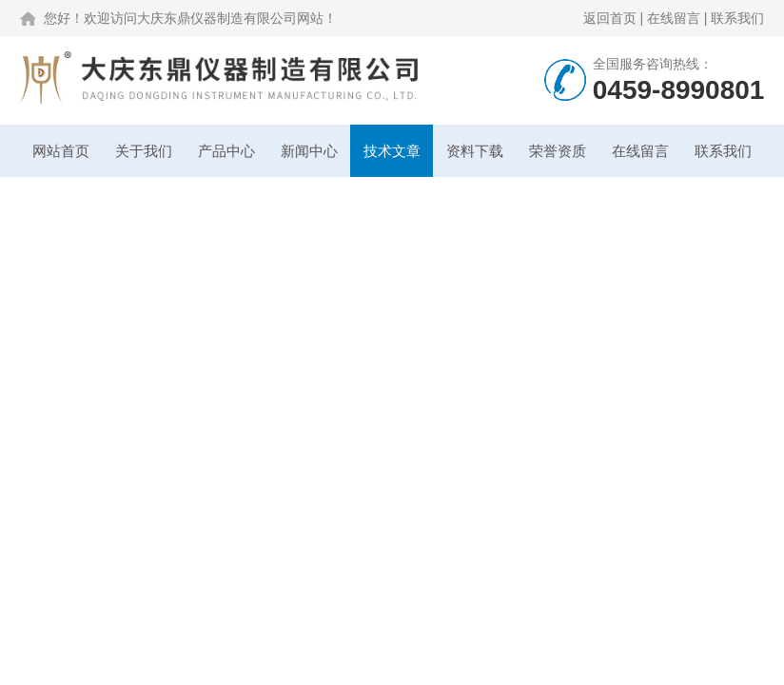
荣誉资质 (558, 151)
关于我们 (144, 151)
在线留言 (674, 18)
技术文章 (392, 151)
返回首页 (610, 18)
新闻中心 (309, 151)
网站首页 (61, 151)
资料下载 (475, 151)
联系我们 (737, 18)
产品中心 (226, 151)
